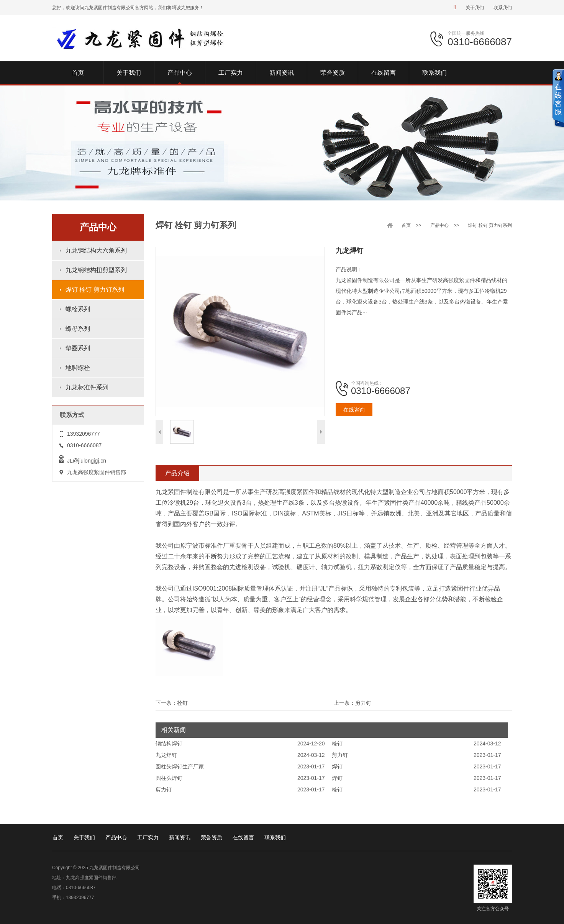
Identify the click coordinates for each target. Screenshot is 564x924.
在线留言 (243, 837)
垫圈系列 (78, 348)
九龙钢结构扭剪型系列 (96, 270)
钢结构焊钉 (169, 743)
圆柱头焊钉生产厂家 (180, 766)
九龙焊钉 (166, 755)
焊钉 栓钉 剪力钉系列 (95, 290)
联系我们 (503, 8)
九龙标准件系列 (87, 387)
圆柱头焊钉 (169, 778)
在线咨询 (354, 410)
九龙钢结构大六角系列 (96, 250)
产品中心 (439, 225)
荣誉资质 (211, 837)
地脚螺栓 (78, 368)
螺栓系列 (78, 309)
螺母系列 (78, 329)
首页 (406, 225)
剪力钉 (363, 703)
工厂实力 (148, 837)
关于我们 (475, 8)
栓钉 (182, 703)
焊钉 (337, 766)
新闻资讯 (180, 837)
